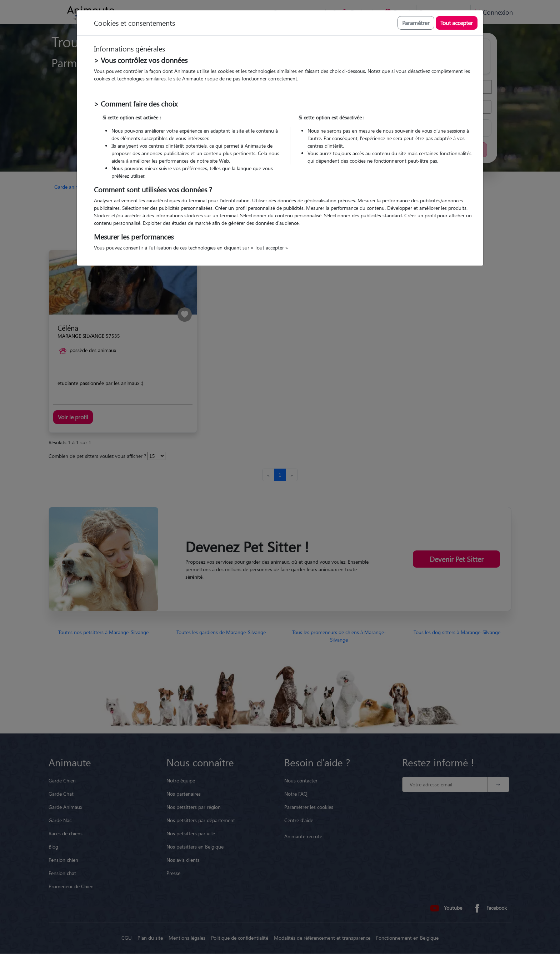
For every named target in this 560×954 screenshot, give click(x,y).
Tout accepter (457, 23)
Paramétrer (416, 23)
